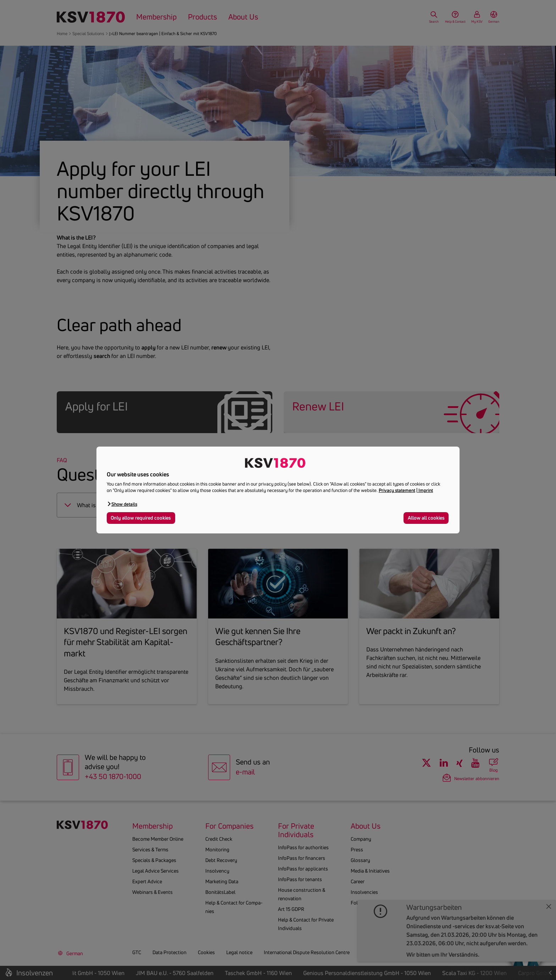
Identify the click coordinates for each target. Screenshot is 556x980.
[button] (122, 504)
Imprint (426, 490)
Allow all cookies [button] (426, 518)
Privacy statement (397, 490)
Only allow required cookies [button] (141, 518)
